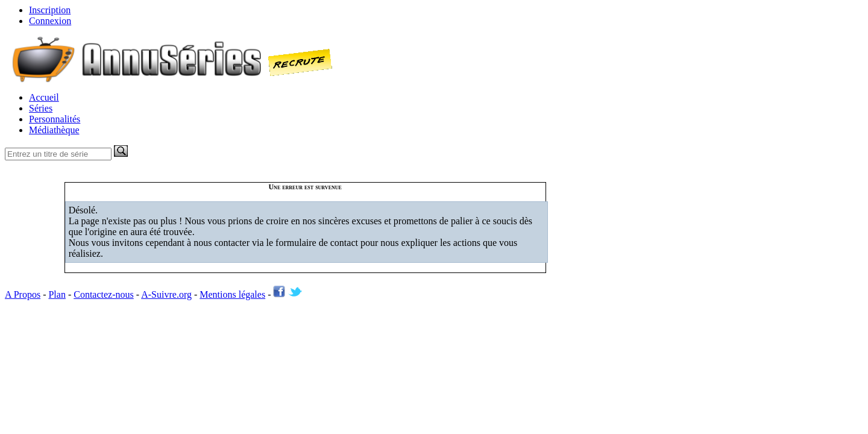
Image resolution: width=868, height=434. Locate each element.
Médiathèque (54, 130)
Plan (57, 294)
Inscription (50, 10)
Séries (41, 108)
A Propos (23, 294)
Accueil (44, 97)
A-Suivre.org (166, 294)
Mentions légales (232, 294)
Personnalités (55, 119)
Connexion (50, 21)
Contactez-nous (104, 294)
